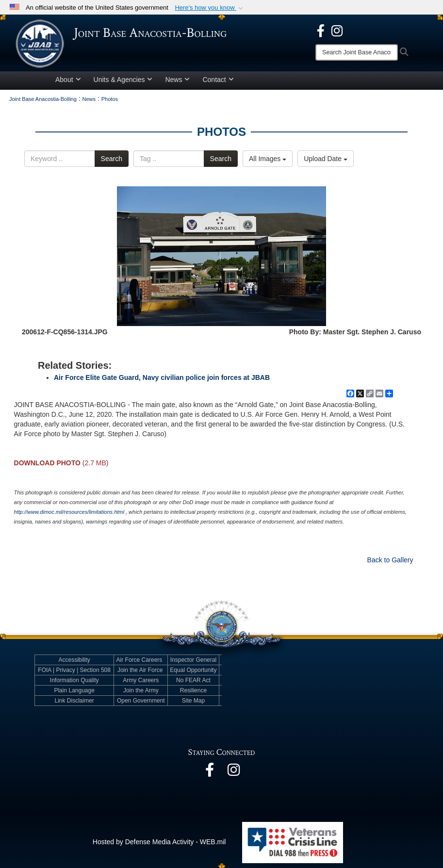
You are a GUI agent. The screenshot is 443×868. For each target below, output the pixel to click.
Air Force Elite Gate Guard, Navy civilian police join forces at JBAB (162, 377)
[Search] (357, 52)
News (177, 80)
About (68, 80)
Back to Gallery (390, 560)
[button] (210, 8)
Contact (218, 80)
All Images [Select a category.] (268, 159)
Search (112, 159)
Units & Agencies (123, 80)
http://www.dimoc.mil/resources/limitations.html (69, 512)
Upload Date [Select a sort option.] (326, 159)
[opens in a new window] (321, 30)
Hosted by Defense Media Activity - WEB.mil (159, 842)
